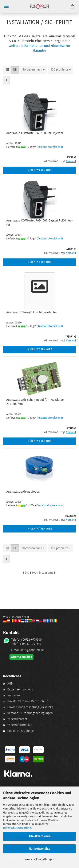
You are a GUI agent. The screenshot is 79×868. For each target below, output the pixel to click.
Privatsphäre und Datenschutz (28, 701)
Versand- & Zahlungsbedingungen (30, 713)
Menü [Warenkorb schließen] (6, 6)
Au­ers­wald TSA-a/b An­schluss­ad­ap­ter (32, 312)
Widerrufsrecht (17, 719)
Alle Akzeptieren (40, 836)
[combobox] (33, 70)
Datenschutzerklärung (17, 828)
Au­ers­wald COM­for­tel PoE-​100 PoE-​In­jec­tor (35, 133)
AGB (10, 684)
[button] (7, 70)
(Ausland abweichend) (50, 147)
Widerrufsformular (20, 725)
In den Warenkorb (39, 170)
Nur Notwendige (40, 849)
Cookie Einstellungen (21, 731)
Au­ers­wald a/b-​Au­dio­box (23, 492)
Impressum (15, 695)
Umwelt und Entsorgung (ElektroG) (30, 707)
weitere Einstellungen (40, 859)
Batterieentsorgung (20, 689)
